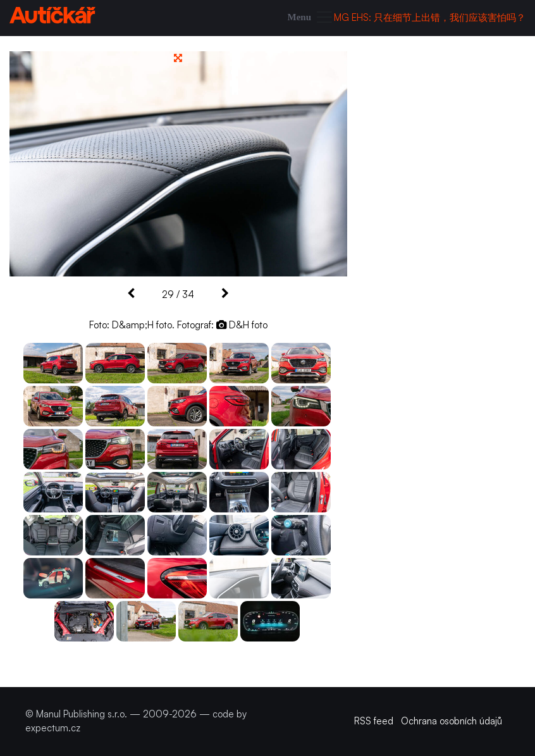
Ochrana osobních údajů (452, 721)
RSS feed (374, 721)
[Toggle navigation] (311, 18)
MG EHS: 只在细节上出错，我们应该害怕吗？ (430, 17)
